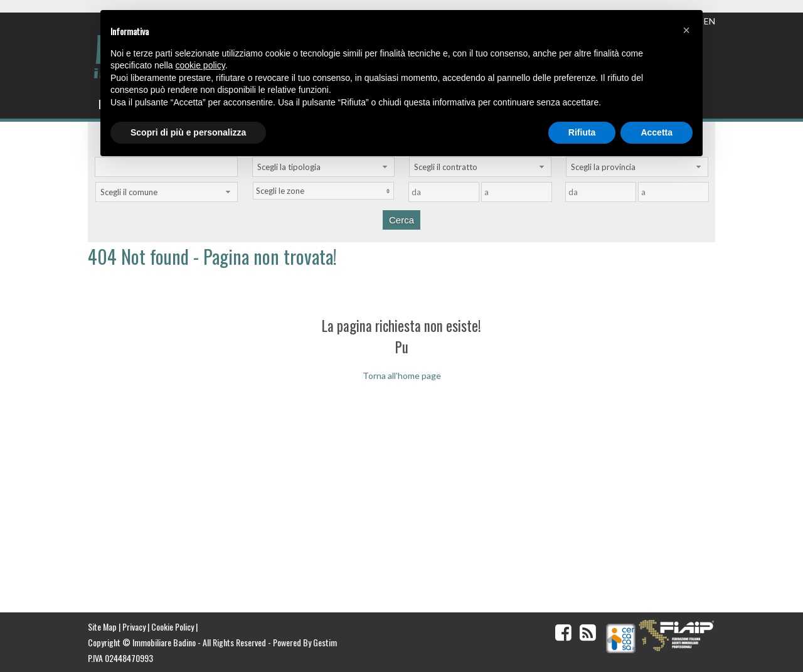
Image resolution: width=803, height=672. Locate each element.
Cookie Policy (173, 627)
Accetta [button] (657, 132)
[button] (686, 30)
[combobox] (323, 167)
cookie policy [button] (200, 65)
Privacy (134, 627)
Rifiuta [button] (582, 132)
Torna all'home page (402, 376)
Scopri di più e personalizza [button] (188, 132)
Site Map (102, 627)
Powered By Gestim (305, 642)
